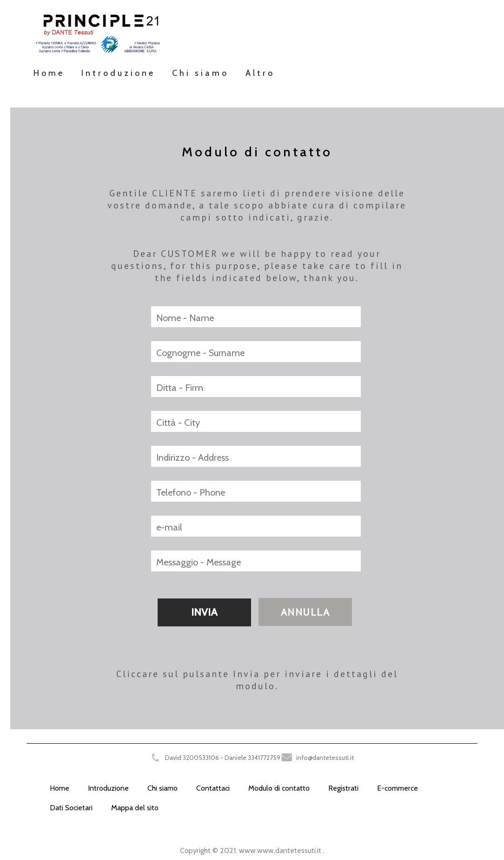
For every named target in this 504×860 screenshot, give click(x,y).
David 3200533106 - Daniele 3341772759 (223, 758)
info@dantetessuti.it (325, 758)
